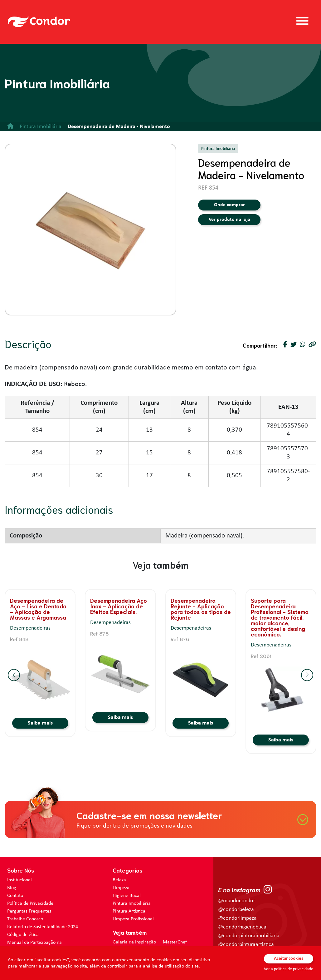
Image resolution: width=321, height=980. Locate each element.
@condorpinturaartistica (246, 945)
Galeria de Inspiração (134, 942)
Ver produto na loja (229, 220)
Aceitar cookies (289, 959)
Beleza (119, 880)
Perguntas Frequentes (29, 911)
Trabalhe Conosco (25, 919)
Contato (15, 896)
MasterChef (175, 942)
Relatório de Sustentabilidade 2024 (43, 927)
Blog (12, 888)
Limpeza (121, 888)
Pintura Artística (129, 911)
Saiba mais (40, 723)
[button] (14, 675)
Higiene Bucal (127, 896)
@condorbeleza (236, 910)
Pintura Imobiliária (132, 903)
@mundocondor (237, 901)
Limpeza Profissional (133, 919)
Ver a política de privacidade (289, 969)
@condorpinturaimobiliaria (249, 936)
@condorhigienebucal (243, 927)
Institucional (19, 880)
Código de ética (23, 935)
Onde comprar (229, 205)
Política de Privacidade (30, 903)
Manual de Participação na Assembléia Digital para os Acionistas (45, 946)
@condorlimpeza (237, 918)
